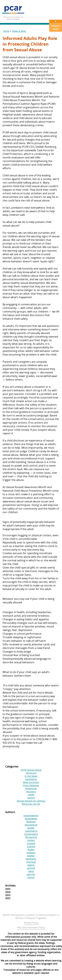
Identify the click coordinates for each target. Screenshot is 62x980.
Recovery (31, 792)
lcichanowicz (31, 834)
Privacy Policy (31, 923)
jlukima (31, 846)
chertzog (31, 862)
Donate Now (56, 25)
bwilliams (31, 859)
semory (31, 868)
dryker (31, 849)
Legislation (31, 779)
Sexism (31, 798)
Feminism (31, 773)
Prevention (31, 788)
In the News (31, 776)
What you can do (31, 804)
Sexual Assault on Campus (31, 801)
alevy (31, 871)
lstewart (31, 853)
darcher (31, 874)
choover (31, 843)
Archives (10, 886)
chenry (31, 877)
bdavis (31, 865)
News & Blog (19, 31)
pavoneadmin (31, 815)
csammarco (31, 831)
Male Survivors (31, 782)
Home (6, 31)
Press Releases (31, 785)
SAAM (31, 795)
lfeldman (31, 822)
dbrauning (31, 837)
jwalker (31, 856)
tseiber (31, 840)
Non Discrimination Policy (31, 927)
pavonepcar (31, 825)
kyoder (31, 828)
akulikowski (31, 819)
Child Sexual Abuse (31, 770)
